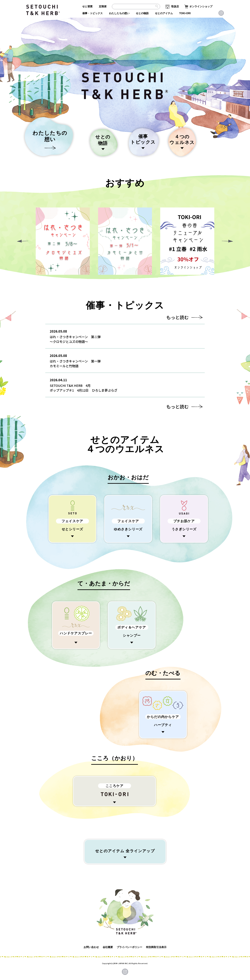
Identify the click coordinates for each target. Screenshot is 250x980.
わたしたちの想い (119, 13)
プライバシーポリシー (129, 947)
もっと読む (177, 317)
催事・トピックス (92, 13)
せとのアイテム (164, 13)
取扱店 (175, 6)
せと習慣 (87, 6)
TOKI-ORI (185, 13)
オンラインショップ (201, 6)
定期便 (103, 6)
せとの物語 (142, 13)
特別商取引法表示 (156, 947)
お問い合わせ (91, 947)
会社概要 (108, 947)
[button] (227, 241)
